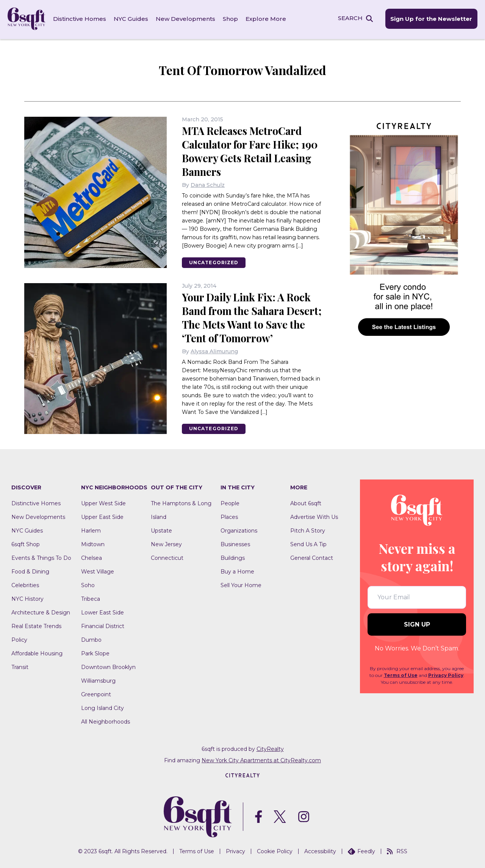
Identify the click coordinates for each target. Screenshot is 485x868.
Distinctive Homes (80, 19)
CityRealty (270, 748)
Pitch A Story (308, 530)
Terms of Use (401, 675)
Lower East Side (102, 612)
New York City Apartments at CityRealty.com (261, 760)
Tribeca (91, 598)
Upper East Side (102, 516)
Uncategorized (214, 261)
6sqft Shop (26, 544)
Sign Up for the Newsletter (431, 19)
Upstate (161, 530)
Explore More (266, 19)
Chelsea (92, 557)
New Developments (185, 19)
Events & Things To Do (41, 557)
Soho (88, 584)
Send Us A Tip (308, 544)
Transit (20, 666)
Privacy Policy (446, 675)
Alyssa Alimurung (214, 350)
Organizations (239, 530)
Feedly (361, 850)
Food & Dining (30, 571)
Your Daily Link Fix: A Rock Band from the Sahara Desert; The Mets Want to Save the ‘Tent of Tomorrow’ (250, 316)
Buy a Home (237, 571)
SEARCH (350, 18)
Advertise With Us (314, 516)
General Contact (312, 557)
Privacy (235, 850)
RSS (397, 850)
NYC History (27, 598)
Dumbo (91, 639)
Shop (230, 19)
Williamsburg (98, 680)
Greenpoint (96, 694)
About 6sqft (306, 503)
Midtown (93, 544)
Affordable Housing (37, 653)
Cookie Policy (275, 850)
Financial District (103, 625)
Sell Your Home (241, 584)
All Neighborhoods (106, 721)
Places (229, 516)
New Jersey (166, 544)
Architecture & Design (41, 612)
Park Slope (95, 653)
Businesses (235, 544)
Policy (19, 639)
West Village (98, 571)
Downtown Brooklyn (108, 666)
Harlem (91, 530)
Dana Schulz (208, 184)
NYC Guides (131, 19)
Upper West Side (103, 503)
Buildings (233, 557)
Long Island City (102, 707)
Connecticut (167, 557)
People (230, 503)
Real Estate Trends (36, 625)
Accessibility (320, 850)
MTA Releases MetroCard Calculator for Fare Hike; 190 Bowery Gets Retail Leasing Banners (252, 150)
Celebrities (25, 584)
